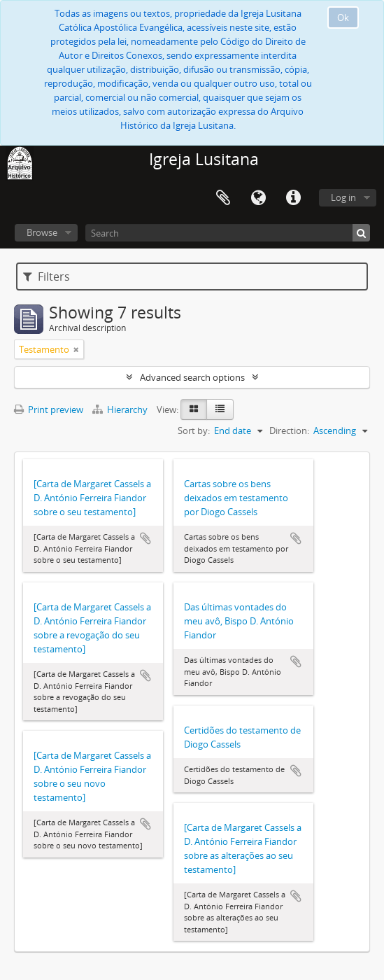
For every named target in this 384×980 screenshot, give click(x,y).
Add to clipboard (145, 538)
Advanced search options (192, 377)
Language (258, 198)
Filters (47, 276)
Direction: (289, 430)
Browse (42, 232)
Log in (343, 197)
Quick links (293, 198)
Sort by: (194, 430)
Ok (343, 17)
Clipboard (223, 198)
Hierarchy (121, 409)
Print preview (49, 409)
